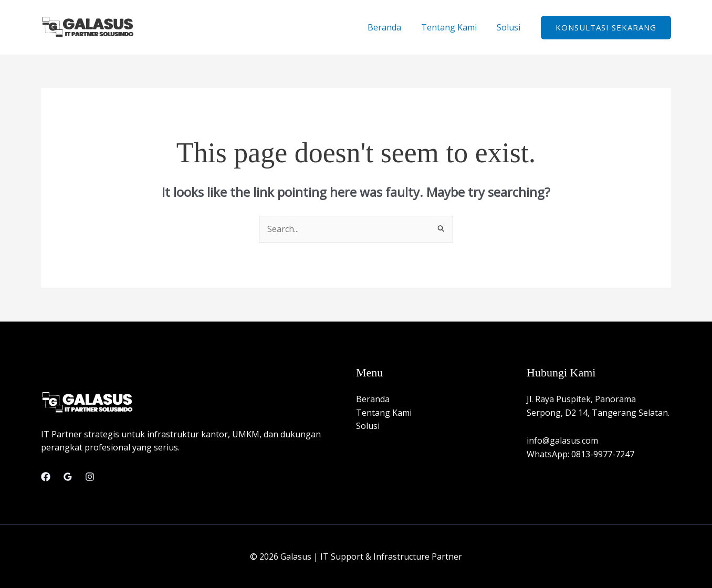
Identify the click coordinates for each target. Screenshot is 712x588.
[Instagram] (90, 477)
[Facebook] (46, 477)
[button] (606, 28)
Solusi (510, 27)
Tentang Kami (454, 27)
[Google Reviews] (68, 477)
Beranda (392, 27)
